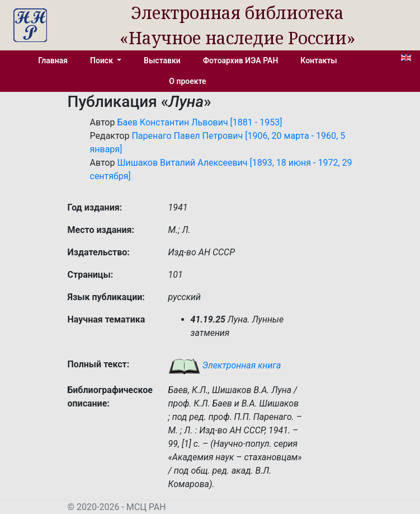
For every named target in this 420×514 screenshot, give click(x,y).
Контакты (318, 60)
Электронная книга (225, 365)
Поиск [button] (102, 60)
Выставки (162, 60)
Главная (53, 60)
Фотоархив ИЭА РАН (241, 60)
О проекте (187, 81)
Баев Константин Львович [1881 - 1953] (199, 122)
